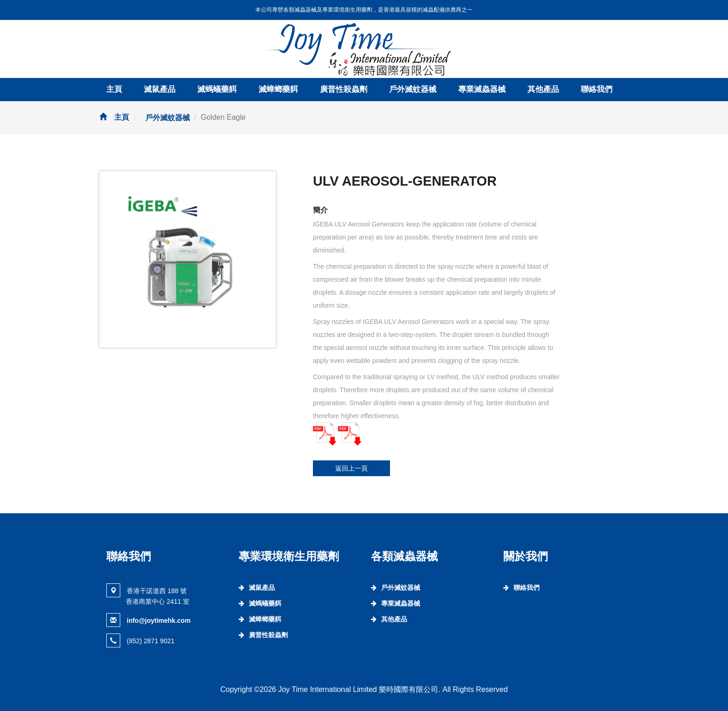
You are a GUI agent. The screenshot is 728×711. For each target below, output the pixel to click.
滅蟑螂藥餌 (278, 89)
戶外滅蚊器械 (413, 89)
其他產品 (543, 89)
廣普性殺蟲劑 (344, 89)
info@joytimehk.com (159, 621)
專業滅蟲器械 (482, 89)
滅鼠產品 (160, 89)
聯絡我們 (597, 89)
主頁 (114, 89)
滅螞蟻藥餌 (217, 89)
